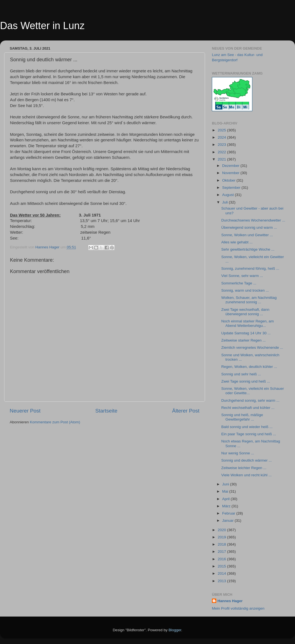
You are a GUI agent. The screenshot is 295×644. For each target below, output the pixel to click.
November (231, 173)
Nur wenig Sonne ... (238, 453)
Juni (226, 484)
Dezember (231, 166)
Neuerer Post (25, 411)
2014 (222, 573)
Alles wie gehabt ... (237, 242)
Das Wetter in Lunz (42, 26)
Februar (229, 513)
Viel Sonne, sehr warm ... (242, 276)
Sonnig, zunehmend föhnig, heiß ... (250, 268)
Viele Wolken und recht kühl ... (247, 475)
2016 (222, 559)
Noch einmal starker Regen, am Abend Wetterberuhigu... (248, 323)
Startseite (106, 411)
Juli (225, 202)
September (232, 188)
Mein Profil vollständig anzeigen (238, 608)
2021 (222, 159)
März (227, 506)
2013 (222, 581)
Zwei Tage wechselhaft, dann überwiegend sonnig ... (245, 312)
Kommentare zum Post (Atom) (55, 422)
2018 (222, 544)
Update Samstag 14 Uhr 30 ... (246, 333)
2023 (222, 145)
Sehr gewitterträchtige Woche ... (248, 249)
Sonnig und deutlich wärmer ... (247, 460)
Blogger (175, 630)
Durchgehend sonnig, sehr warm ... (250, 400)
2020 (222, 530)
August (229, 195)
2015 (222, 566)
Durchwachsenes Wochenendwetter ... (253, 220)
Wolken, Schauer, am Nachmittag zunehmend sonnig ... (249, 300)
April (226, 499)
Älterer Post (186, 411)
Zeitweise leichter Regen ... (244, 468)
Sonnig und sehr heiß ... (241, 374)
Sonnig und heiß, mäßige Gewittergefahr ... (242, 417)
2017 (222, 552)
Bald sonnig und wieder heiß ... (247, 427)
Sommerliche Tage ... (239, 283)
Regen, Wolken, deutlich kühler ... (249, 367)
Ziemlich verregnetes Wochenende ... (252, 348)
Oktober (229, 180)
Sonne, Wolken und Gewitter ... (247, 235)
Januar (228, 520)
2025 (222, 130)
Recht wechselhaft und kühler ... (248, 408)
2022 (222, 152)
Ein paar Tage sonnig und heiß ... (249, 434)
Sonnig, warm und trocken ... (245, 290)
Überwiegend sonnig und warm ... (249, 227)
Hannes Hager (230, 601)
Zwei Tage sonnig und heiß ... (246, 381)
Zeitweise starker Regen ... (244, 340)
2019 (222, 537)
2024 (222, 137)
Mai (226, 491)
